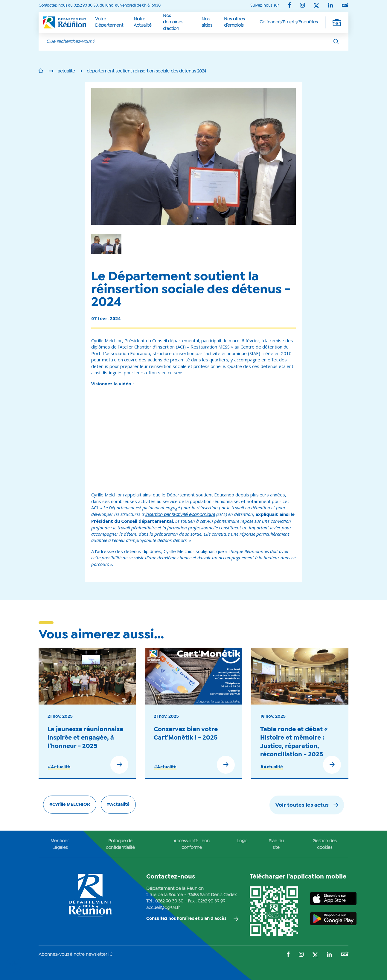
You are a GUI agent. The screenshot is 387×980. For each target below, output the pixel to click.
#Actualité (59, 767)
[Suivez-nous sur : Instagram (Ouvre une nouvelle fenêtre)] (302, 6)
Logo (242, 841)
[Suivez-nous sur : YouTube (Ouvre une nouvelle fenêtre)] (345, 6)
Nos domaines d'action (173, 22)
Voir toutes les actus (302, 805)
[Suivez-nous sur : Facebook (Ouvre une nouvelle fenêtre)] (289, 6)
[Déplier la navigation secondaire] (337, 22)
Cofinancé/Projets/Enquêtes (289, 22)
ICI (111, 955)
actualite (66, 71)
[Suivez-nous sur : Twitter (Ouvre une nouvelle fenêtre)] (316, 6)
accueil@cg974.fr (163, 908)
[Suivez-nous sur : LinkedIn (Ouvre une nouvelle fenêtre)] (330, 6)
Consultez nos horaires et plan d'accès (186, 919)
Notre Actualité (143, 22)
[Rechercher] (336, 42)
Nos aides (207, 22)
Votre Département (109, 22)
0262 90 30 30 (169, 901)
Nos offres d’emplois (234, 22)
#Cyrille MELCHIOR (70, 805)
